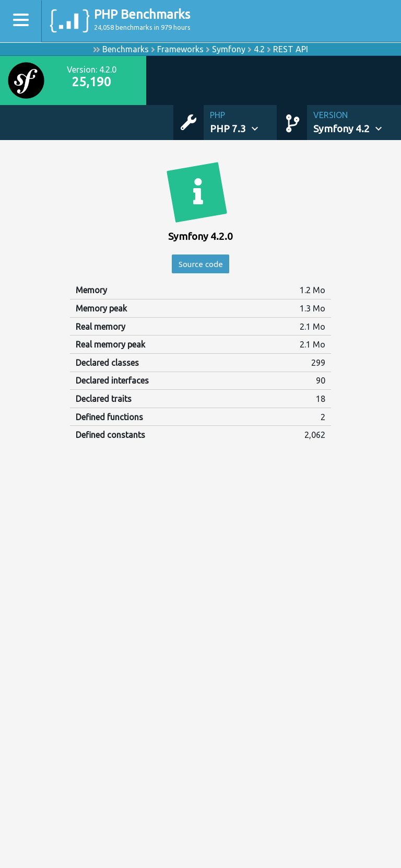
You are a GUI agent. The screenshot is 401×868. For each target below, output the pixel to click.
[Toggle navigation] (21, 21)
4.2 (259, 49)
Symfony (229, 49)
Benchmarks (126, 49)
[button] (243, 123)
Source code (200, 264)
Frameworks (180, 49)
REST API (291, 49)
